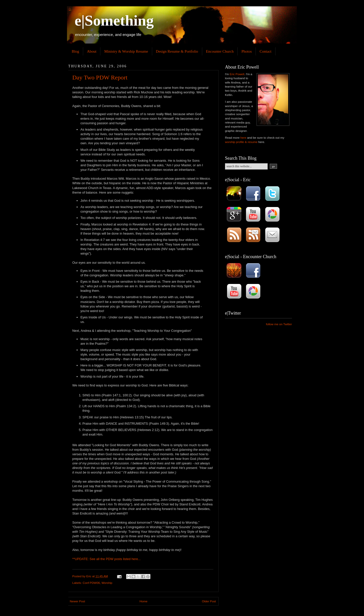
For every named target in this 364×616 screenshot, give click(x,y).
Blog (75, 51)
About (92, 51)
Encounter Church (220, 51)
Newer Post (77, 601)
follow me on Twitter (279, 324)
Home (143, 601)
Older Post (209, 601)
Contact (266, 51)
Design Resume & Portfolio (177, 51)
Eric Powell (237, 74)
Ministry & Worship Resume (126, 51)
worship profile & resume (241, 142)
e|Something (114, 20)
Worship (107, 583)
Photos (247, 51)
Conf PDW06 (91, 583)
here (135, 559)
